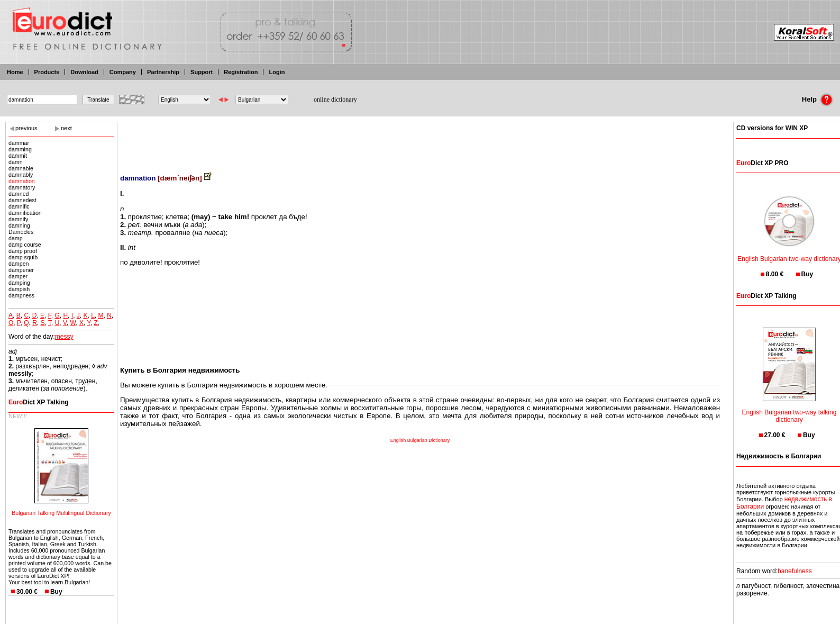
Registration (241, 72)
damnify (18, 219)
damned (19, 194)
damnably (21, 175)
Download (84, 72)
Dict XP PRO (762, 163)
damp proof (23, 251)
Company (123, 72)
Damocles (21, 232)
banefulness (795, 571)
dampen (19, 264)
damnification (25, 213)
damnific (19, 206)
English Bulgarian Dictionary (420, 440)
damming (20, 149)
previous (26, 128)
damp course (25, 245)
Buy (56, 592)
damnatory (22, 187)
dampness (21, 295)
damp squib (23, 257)
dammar (19, 143)
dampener (21, 270)
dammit (18, 156)
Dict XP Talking (39, 402)
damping (19, 283)
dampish (19, 289)
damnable (21, 168)
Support (202, 72)
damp (16, 238)
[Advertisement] (420, 140)
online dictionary (335, 100)
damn (16, 162)
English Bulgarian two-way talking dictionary (789, 409)
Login (277, 72)
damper (18, 276)
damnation (22, 181)
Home (15, 72)
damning (19, 225)
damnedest (22, 200)
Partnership (163, 72)
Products (47, 72)
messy (64, 337)
